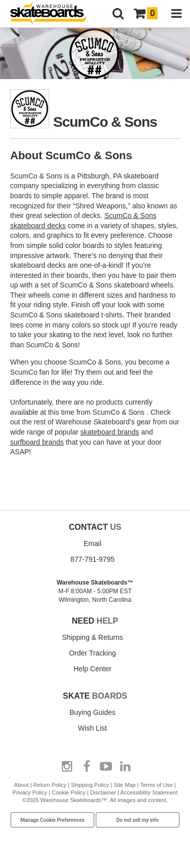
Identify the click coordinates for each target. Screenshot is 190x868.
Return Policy (50, 785)
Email (92, 544)
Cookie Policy (69, 792)
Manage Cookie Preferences (52, 820)
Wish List (92, 728)
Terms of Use (156, 785)
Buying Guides (92, 712)
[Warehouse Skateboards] (53, 14)
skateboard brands (110, 432)
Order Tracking (92, 653)
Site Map (124, 785)
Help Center (92, 669)
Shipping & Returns (92, 637)
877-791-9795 (92, 559)
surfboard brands (37, 442)
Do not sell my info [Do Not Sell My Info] (138, 820)
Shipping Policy (90, 785)
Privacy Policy (30, 792)
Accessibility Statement (149, 792)
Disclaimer (103, 792)
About (22, 785)
